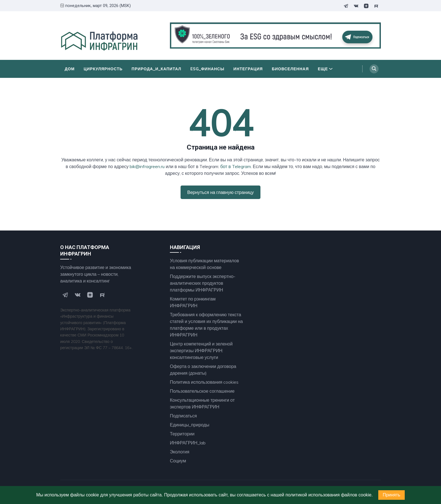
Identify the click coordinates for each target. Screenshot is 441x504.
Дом (70, 69)
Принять (392, 495)
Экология (180, 452)
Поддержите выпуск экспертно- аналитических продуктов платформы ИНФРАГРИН (203, 283)
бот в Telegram (236, 166)
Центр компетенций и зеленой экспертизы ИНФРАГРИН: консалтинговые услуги (201, 351)
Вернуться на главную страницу (220, 192)
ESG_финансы (207, 69)
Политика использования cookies (204, 382)
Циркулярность (103, 69)
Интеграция (248, 69)
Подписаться (183, 416)
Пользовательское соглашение (202, 391)
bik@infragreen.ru (147, 166)
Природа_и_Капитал (157, 69)
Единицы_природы (190, 425)
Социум (178, 461)
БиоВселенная (290, 69)
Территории (182, 434)
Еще (325, 69)
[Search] (374, 69)
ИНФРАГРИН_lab (188, 443)
